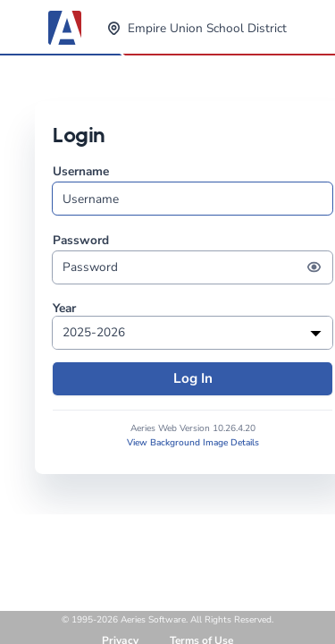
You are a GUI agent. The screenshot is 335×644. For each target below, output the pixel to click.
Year (64, 309)
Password (193, 258)
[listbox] (193, 333)
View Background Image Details (193, 443)
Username (193, 189)
